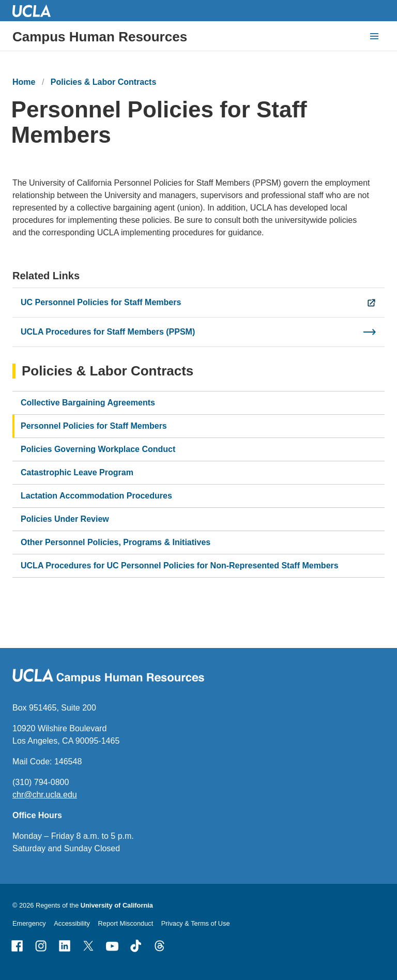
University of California (117, 905)
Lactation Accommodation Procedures (96, 496)
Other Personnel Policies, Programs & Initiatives (116, 542)
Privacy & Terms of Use (196, 923)
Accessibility (72, 923)
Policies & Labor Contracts (104, 82)
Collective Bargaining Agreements (88, 403)
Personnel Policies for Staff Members (94, 426)
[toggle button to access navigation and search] (374, 36)
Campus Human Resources (100, 37)
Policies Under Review (65, 519)
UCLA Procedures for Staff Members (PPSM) (108, 332)
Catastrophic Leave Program (77, 472)
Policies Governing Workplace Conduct (98, 449)
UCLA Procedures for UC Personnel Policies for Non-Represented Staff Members (180, 566)
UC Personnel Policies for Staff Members (101, 302)
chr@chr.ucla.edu (45, 795)
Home (24, 82)
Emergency (29, 923)
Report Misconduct (126, 923)
